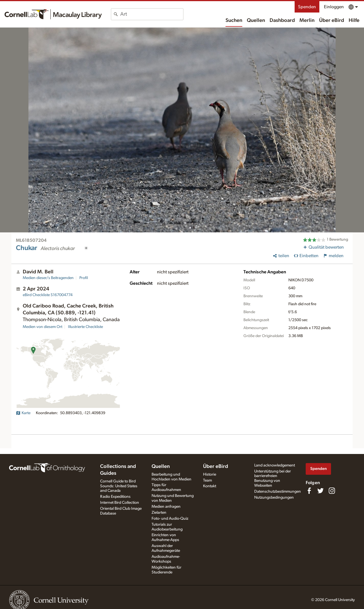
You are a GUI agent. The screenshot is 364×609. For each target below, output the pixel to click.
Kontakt (210, 486)
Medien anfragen (166, 507)
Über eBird (332, 20)
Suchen (234, 20)
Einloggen (334, 7)
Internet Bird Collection (120, 503)
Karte (23, 413)
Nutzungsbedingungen (274, 497)
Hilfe (354, 20)
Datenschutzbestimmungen (278, 492)
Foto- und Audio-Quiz (170, 519)
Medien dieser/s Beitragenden (48, 278)
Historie (210, 474)
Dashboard (282, 20)
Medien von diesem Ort (43, 327)
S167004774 (48, 295)
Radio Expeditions (115, 497)
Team (207, 480)
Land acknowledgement (275, 465)
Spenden (307, 7)
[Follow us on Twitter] (320, 491)
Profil (84, 278)
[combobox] (152, 14)
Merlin (307, 20)
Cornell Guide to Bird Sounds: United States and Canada (119, 486)
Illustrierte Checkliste (85, 327)
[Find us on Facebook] (309, 491)
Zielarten (159, 513)
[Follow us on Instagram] (332, 491)
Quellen (256, 20)
